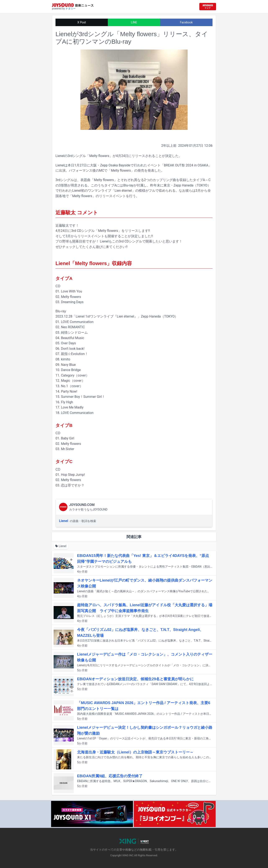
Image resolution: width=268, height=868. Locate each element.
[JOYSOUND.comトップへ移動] (208, 7)
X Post (82, 22)
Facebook (186, 22)
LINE (134, 22)
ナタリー (71, 9)
